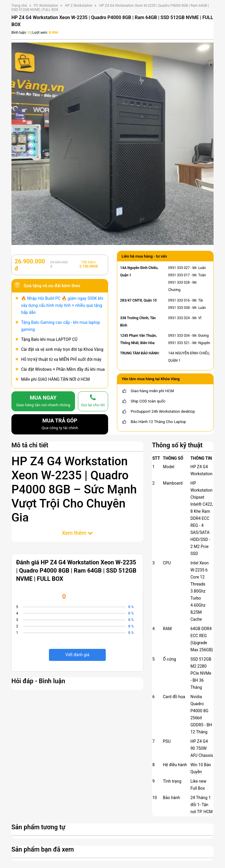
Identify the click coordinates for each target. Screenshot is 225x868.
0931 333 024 (179, 318)
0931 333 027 (179, 268)
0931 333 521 (179, 343)
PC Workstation (46, 6)
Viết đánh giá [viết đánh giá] (77, 655)
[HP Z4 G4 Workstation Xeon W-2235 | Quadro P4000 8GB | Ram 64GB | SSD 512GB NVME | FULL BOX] (112, 143)
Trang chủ (19, 6)
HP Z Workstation (79, 6)
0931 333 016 (179, 300)
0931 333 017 (179, 275)
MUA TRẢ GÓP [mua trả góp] (60, 424)
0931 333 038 (179, 308)
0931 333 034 (179, 336)
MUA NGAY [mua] (43, 402)
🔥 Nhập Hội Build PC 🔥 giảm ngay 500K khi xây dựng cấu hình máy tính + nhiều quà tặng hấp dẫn (62, 305)
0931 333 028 (179, 282)
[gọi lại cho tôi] (93, 401)
